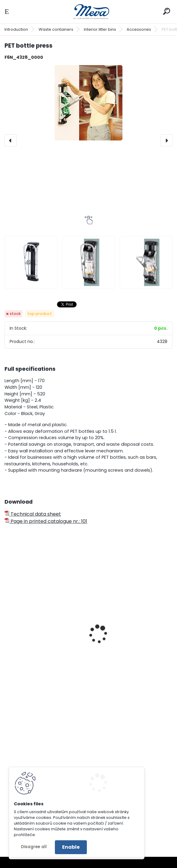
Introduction (16, 29)
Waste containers (56, 29)
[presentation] (11, 140)
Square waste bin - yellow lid (129, 642)
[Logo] (89, 12)
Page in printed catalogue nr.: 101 (46, 521)
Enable (71, 847)
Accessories (139, 29)
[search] (167, 11)
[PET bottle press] (88, 103)
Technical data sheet (33, 514)
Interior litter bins (100, 29)
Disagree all (34, 847)
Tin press (19, 642)
